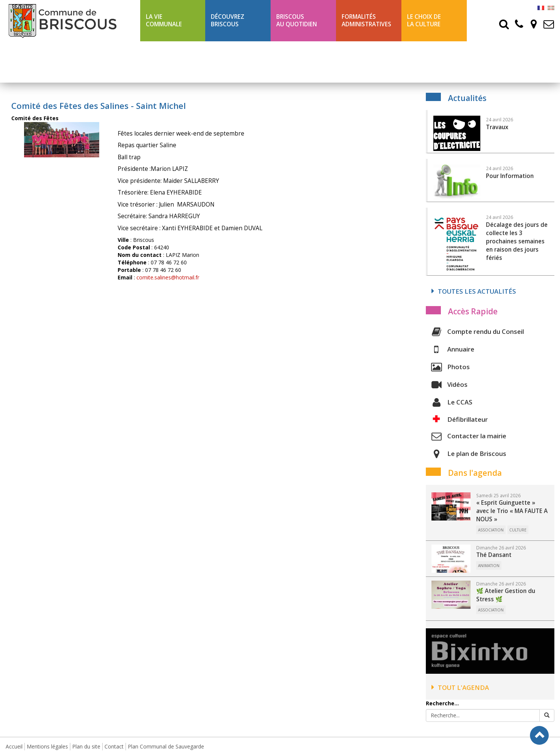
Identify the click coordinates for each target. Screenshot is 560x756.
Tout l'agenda (460, 687)
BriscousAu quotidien (297, 20)
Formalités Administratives (366, 20)
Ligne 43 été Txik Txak (170, 62)
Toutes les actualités (474, 291)
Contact (114, 746)
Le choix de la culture (424, 20)
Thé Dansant (494, 555)
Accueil (14, 746)
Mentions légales (47, 746)
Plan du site (86, 746)
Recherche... (442, 703)
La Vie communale (164, 20)
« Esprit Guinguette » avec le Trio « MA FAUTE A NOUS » (512, 511)
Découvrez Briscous (228, 20)
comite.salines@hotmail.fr (168, 277)
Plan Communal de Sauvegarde (166, 746)
